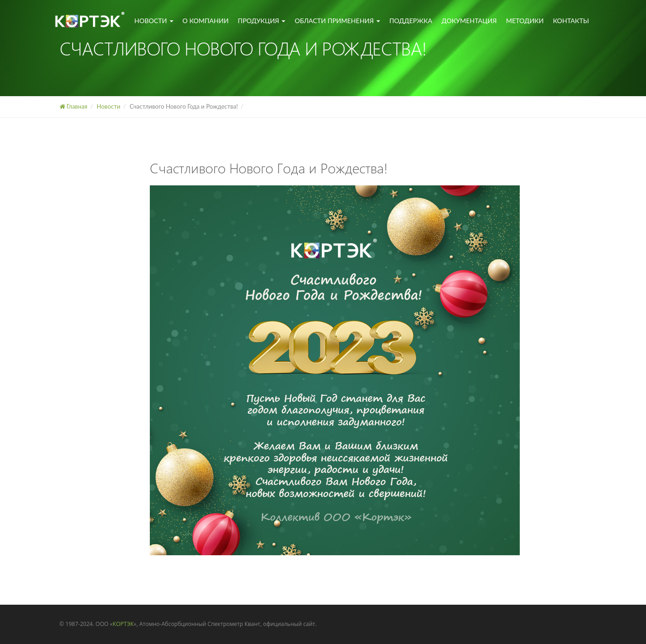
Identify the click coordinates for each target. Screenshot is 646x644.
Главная (74, 106)
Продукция (261, 21)
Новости (154, 21)
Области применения (337, 21)
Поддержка (411, 21)
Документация (469, 21)
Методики (525, 21)
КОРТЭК (123, 624)
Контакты (571, 21)
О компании (206, 21)
